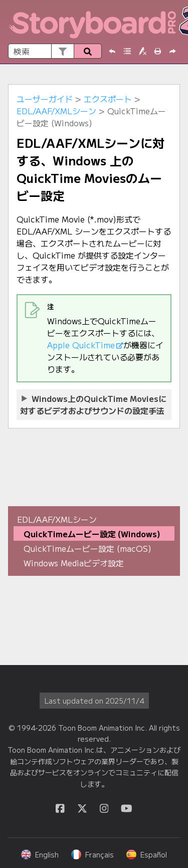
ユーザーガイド (45, 99)
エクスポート (108, 99)
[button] (62, 51)
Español (147, 854)
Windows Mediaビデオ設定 (74, 563)
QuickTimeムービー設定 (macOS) (87, 548)
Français (92, 854)
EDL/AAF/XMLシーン (56, 111)
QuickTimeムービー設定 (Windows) (92, 534)
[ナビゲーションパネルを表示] (174, 22)
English (40, 854)
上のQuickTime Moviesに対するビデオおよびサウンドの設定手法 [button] (93, 404)
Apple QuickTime (81, 345)
